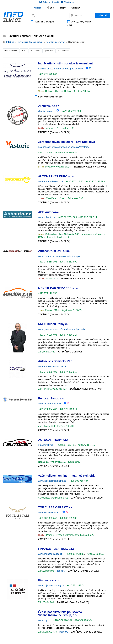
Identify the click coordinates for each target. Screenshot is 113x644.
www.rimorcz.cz (46, 256)
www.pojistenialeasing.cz (51, 586)
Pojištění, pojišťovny (55, 42)
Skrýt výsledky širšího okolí (79, 23)
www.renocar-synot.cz (50, 404)
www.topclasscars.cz (49, 513)
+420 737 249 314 (87, 217)
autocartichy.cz (46, 445)
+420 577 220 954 (83, 620)
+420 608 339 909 (68, 518)
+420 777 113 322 (75, 182)
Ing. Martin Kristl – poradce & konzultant (66, 63)
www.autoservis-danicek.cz (52, 366)
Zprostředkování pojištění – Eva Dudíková (67, 142)
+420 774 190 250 (48, 293)
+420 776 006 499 (48, 372)
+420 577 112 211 (68, 409)
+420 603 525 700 (66, 445)
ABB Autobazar (49, 212)
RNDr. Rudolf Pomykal (53, 324)
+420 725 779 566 (71, 111)
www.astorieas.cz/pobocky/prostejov (70, 147)
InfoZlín (10, 42)
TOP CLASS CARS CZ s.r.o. (57, 507)
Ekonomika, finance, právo (30, 42)
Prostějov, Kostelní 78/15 (58, 167)
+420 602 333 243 (48, 518)
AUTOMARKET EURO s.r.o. (56, 176)
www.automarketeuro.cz (51, 182)
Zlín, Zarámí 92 (46, 571)
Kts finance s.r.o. (50, 580)
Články (51, 8)
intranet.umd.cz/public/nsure (68, 69)
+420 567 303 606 (95, 554)
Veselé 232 (52, 279)
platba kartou (11, 51)
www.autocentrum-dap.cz (69, 256)
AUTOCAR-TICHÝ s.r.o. (54, 440)
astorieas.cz (44, 147)
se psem (49, 51)
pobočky (61, 571)
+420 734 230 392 (48, 262)
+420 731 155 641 (76, 586)
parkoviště (36, 51)
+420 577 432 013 (68, 372)
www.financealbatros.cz (50, 554)
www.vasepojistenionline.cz (52, 481)
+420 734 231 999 (68, 262)
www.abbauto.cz (47, 217)
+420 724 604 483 (48, 409)
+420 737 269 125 (48, 153)
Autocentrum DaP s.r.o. (54, 251)
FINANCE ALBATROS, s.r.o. (57, 549)
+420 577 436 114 (68, 335)
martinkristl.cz (45, 69)
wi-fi (24, 51)
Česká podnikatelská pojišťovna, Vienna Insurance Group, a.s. (60, 614)
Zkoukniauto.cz (49, 106)
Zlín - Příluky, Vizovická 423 (52, 389)
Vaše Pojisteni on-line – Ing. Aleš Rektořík (66, 476)
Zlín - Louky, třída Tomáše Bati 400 (56, 426)
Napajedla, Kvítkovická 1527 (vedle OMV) (60, 462)
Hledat (103, 15)
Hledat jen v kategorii (44, 22)
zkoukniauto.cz (46, 111)
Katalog (38, 8)
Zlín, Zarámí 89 (46, 602)
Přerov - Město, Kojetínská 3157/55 (63, 310)
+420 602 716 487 (79, 481)
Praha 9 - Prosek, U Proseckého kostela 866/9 (70, 535)
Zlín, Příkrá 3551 (47, 352)
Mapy (63, 8)
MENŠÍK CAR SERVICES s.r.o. (58, 288)
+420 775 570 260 (48, 74)
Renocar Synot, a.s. (51, 398)
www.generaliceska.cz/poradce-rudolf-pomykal (62, 329)
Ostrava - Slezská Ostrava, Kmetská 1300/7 (67, 91)
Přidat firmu (67, 2)
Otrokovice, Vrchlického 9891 (53, 498)
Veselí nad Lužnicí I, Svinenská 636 (64, 198)
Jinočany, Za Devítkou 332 (60, 128)
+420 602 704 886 (67, 217)
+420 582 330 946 (68, 153)
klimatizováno (63, 51)
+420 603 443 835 (75, 554)
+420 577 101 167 (86, 445)
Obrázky (76, 8)
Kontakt (55, 2)
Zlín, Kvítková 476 (48, 632)
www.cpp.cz (44, 620)
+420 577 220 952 (63, 620)
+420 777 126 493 (48, 335)
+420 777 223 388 (95, 182)
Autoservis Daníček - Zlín (55, 361)
